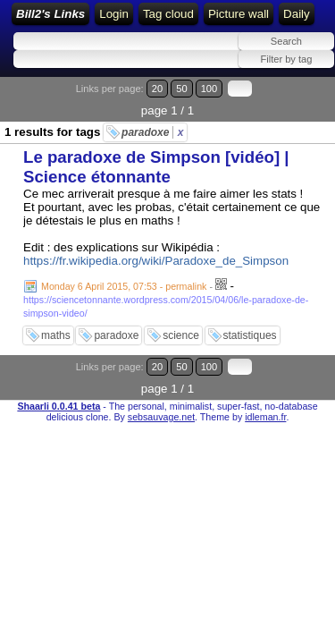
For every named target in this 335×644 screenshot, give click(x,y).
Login (114, 14)
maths (56, 335)
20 (157, 89)
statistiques (250, 335)
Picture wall (239, 14)
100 (209, 89)
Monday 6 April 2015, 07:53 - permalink (124, 286)
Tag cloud (168, 14)
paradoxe (152, 132)
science (181, 335)
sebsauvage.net (161, 417)
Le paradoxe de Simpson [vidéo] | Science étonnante (156, 167)
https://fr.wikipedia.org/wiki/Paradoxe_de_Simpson (156, 261)
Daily (297, 14)
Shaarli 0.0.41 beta (59, 406)
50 (181, 89)
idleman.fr (265, 417)
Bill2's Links (50, 14)
